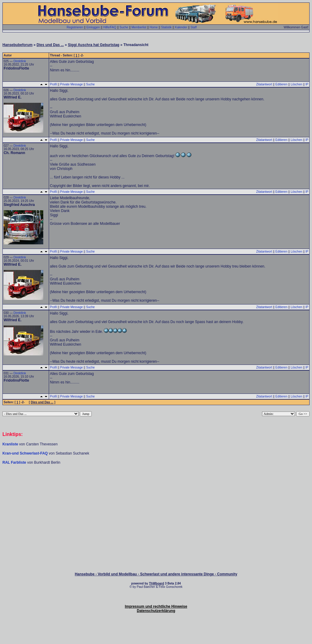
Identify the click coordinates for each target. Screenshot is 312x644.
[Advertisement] (156, 483)
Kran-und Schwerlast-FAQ (26, 453)
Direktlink (20, 61)
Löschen (296, 84)
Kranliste (10, 444)
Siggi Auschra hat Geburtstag (94, 45)
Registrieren (75, 27)
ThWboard (156, 583)
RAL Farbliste (15, 462)
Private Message (71, 84)
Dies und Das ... (50, 45)
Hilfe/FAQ (110, 27)
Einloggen (93, 27)
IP (307, 84)
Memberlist (139, 27)
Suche (124, 27)
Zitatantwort (264, 84)
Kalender (181, 27)
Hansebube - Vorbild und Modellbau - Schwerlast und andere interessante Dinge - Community (156, 574)
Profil (53, 84)
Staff (193, 27)
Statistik (167, 27)
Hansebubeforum (18, 45)
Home (154, 27)
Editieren (281, 84)
